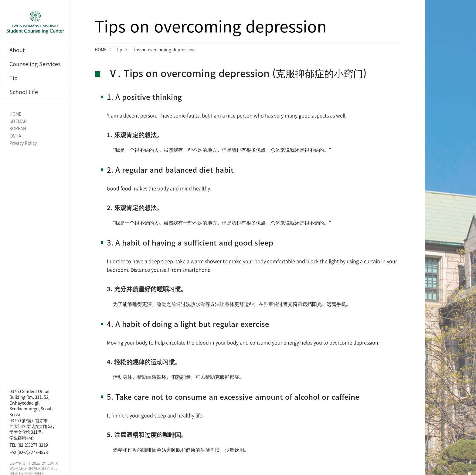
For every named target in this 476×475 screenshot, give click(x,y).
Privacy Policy (23, 143)
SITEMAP (18, 121)
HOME (15, 114)
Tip (119, 49)
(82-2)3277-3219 (33, 445)
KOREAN (18, 129)
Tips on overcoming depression (163, 49)
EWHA (15, 136)
